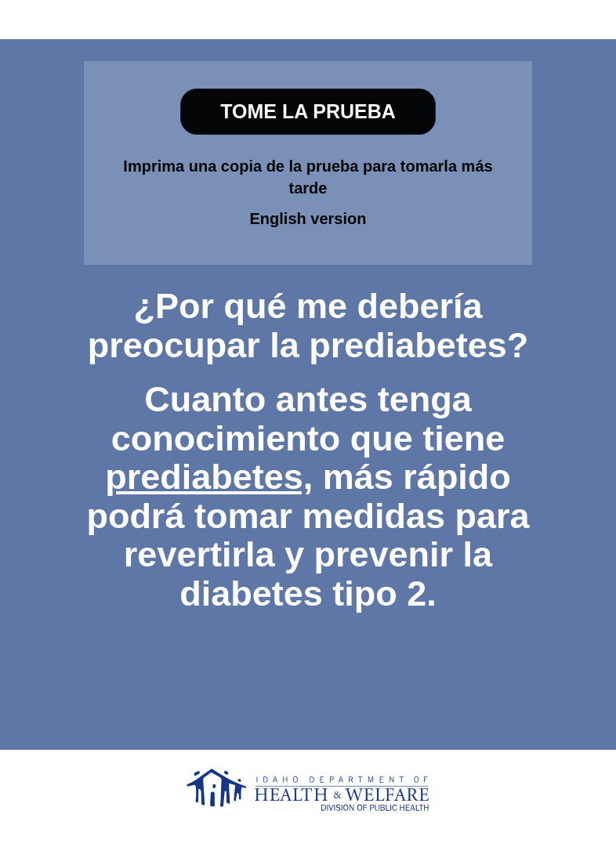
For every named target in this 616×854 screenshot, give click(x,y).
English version (308, 219)
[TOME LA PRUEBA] (308, 112)
